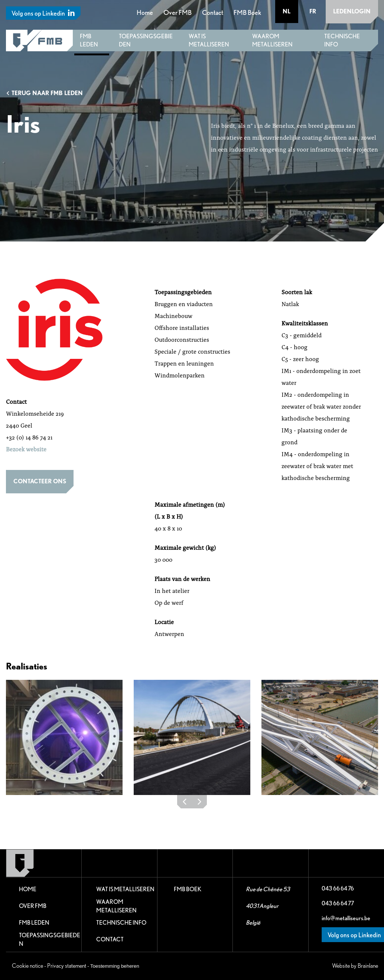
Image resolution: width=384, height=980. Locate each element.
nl (287, 11)
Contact (213, 12)
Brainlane (368, 966)
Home (145, 12)
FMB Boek (247, 12)
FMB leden (89, 40)
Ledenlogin (352, 11)
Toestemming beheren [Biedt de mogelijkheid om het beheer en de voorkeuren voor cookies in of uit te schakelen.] (115, 966)
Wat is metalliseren (209, 40)
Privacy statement (67, 966)
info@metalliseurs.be (346, 918)
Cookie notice (27, 966)
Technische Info (342, 40)
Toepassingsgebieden (146, 40)
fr (313, 11)
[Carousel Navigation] (192, 804)
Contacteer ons (40, 481)
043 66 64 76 (338, 888)
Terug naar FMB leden (44, 93)
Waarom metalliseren (272, 40)
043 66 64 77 (338, 903)
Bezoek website (26, 449)
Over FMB (178, 12)
